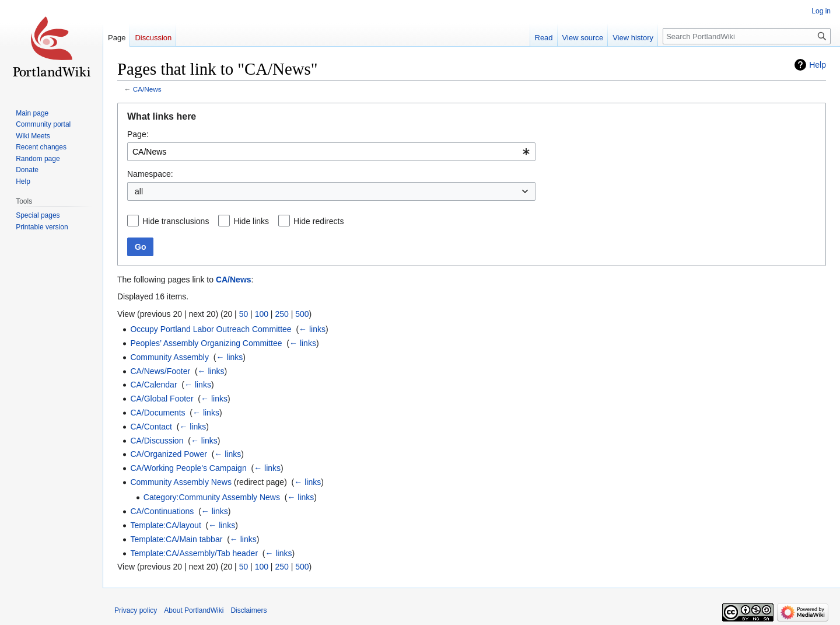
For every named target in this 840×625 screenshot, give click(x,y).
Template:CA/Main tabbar (176, 539)
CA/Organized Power (169, 454)
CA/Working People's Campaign (188, 468)
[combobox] (331, 152)
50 (244, 314)
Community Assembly (169, 357)
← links (312, 329)
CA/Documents (157, 413)
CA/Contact (151, 427)
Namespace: (150, 174)
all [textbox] (139, 191)
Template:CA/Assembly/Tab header (194, 553)
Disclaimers (249, 610)
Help (818, 65)
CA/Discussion (157, 441)
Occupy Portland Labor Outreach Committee (211, 329)
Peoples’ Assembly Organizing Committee (206, 343)
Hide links (251, 221)
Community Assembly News (181, 482)
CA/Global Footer (162, 399)
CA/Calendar (153, 385)
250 (281, 314)
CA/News (147, 89)
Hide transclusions (176, 221)
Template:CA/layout (165, 525)
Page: (138, 134)
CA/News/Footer (160, 371)
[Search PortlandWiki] (747, 36)
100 (262, 314)
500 (302, 314)
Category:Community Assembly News (212, 497)
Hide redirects (318, 221)
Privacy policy (136, 610)
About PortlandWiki (194, 610)
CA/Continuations (162, 511)
